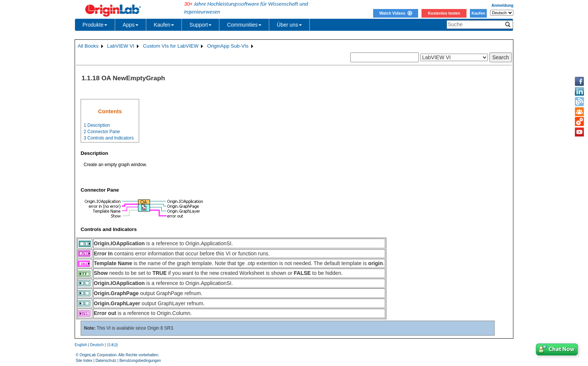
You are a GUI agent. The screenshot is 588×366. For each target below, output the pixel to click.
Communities (244, 25)
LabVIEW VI (121, 46)
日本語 (112, 345)
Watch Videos (395, 13)
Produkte (95, 25)
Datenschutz (106, 361)
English (81, 345)
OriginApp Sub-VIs (228, 46)
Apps (130, 25)
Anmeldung (502, 5)
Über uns (289, 25)
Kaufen (478, 13)
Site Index (84, 361)
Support (200, 25)
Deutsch (97, 345)
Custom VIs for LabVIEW (171, 46)
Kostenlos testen (444, 13)
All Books (88, 46)
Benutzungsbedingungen (140, 361)
